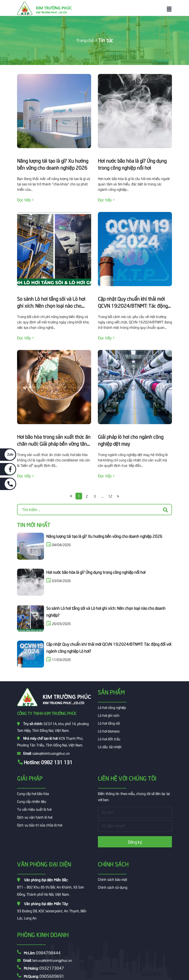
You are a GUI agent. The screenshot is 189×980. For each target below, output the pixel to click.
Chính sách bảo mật (113, 879)
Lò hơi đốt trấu (109, 739)
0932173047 (52, 968)
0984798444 (48, 952)
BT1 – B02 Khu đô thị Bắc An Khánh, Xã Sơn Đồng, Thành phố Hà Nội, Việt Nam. (51, 887)
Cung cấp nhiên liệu (32, 801)
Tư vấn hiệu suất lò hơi (34, 809)
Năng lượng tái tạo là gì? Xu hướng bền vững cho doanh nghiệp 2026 (104, 536)
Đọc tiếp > (25, 199)
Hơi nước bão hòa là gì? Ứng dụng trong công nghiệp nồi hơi (96, 572)
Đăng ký (135, 842)
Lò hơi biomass (109, 731)
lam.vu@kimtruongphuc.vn (52, 960)
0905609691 (52, 976)
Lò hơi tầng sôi (109, 723)
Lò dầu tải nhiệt (110, 746)
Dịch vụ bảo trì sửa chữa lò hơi (40, 825)
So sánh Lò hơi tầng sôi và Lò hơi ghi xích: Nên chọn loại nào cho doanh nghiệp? (51, 305)
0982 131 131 (57, 762)
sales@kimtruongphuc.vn (51, 753)
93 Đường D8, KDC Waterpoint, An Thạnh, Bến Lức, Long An (52, 911)
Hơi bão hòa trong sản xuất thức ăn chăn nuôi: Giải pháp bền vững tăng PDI (54, 443)
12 (110, 496)
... (102, 496)
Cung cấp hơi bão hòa (33, 793)
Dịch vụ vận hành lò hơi (35, 817)
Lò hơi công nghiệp (112, 707)
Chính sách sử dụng (113, 887)
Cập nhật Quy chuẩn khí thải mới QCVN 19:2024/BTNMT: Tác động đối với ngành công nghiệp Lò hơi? (133, 305)
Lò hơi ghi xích (109, 715)
